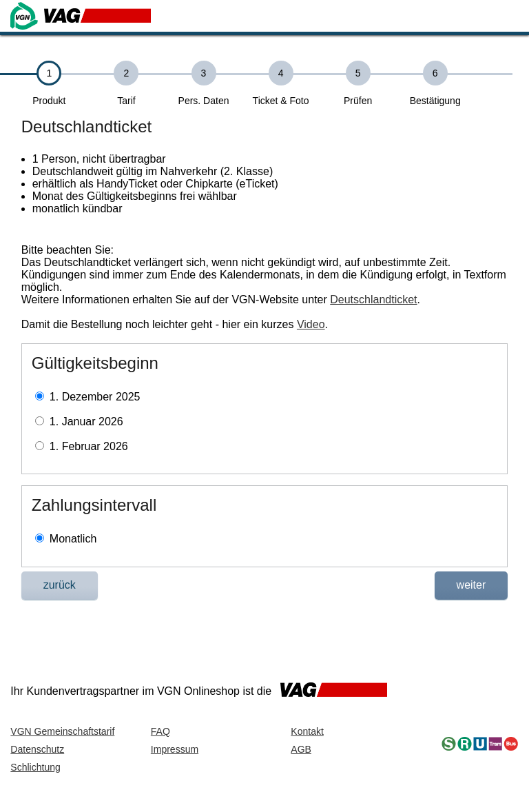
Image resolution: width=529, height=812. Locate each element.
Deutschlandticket (373, 300)
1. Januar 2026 (86, 422)
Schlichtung (35, 767)
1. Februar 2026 (89, 446)
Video (311, 324)
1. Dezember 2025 (95, 397)
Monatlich (73, 539)
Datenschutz (37, 749)
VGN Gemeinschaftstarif (62, 731)
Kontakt (307, 731)
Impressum (175, 749)
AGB (301, 749)
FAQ (160, 731)
